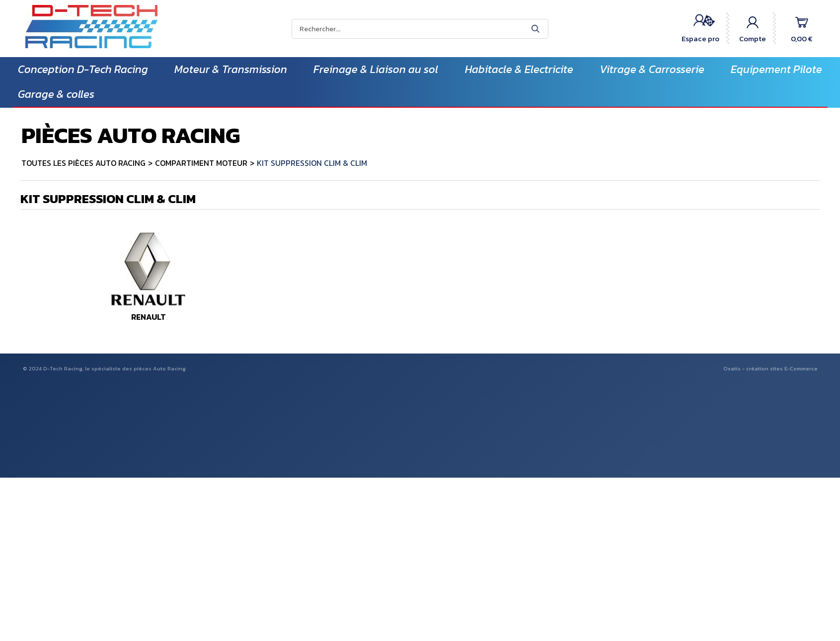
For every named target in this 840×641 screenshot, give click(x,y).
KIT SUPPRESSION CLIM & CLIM (312, 163)
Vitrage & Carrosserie (652, 69)
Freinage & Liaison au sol (376, 69)
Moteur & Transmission (231, 69)
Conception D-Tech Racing (83, 69)
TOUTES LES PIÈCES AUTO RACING (83, 163)
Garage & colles (56, 94)
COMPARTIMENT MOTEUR (201, 163)
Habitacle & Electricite (519, 69)
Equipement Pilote (776, 69)
